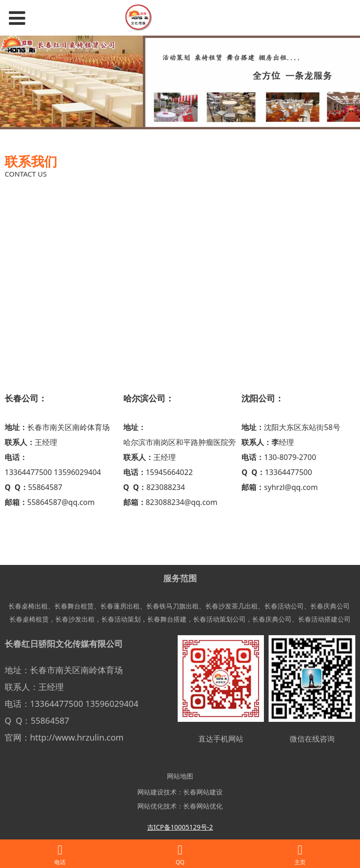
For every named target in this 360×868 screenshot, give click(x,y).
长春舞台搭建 (167, 619)
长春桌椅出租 (28, 606)
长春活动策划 (121, 619)
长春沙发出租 (75, 619)
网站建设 (150, 792)
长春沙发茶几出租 (232, 606)
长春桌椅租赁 (29, 619)
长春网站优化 (203, 806)
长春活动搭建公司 (324, 619)
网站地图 (180, 776)
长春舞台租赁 (74, 606)
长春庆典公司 (330, 606)
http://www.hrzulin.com (77, 737)
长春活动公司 (284, 606)
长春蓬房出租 (120, 606)
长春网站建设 (203, 792)
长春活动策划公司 (219, 619)
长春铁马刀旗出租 (172, 606)
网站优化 (150, 806)
